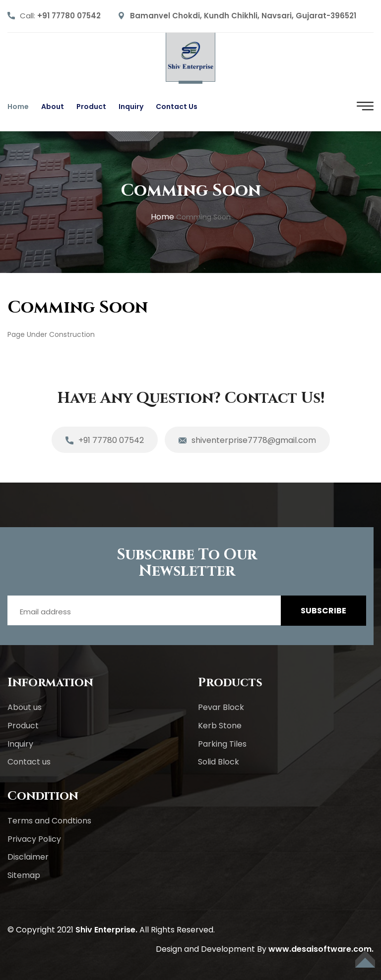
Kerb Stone (220, 726)
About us (25, 707)
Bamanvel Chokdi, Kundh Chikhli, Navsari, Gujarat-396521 (243, 16)
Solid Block (219, 762)
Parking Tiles (222, 744)
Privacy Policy (34, 839)
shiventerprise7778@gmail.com (247, 441)
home (162, 217)
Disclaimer (28, 857)
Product (91, 107)
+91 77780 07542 (69, 16)
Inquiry (131, 107)
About (53, 107)
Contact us (177, 107)
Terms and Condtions (49, 821)
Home (18, 107)
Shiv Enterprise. (106, 930)
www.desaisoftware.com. (321, 949)
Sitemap (24, 875)
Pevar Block (221, 707)
